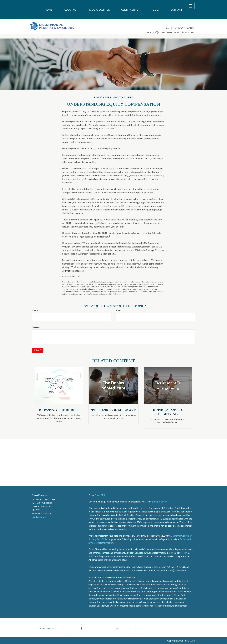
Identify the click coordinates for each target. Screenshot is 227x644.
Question (37, 327)
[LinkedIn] (167, 28)
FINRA (184, 553)
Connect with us (46, 628)
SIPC (91, 556)
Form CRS (100, 495)
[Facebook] (171, 28)
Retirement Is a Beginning (168, 412)
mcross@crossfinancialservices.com (170, 32)
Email (118, 310)
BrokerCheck (160, 502)
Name (35, 310)
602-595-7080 (184, 28)
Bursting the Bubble (59, 410)
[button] (70, 10)
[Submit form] (38, 350)
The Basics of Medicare (113, 410)
